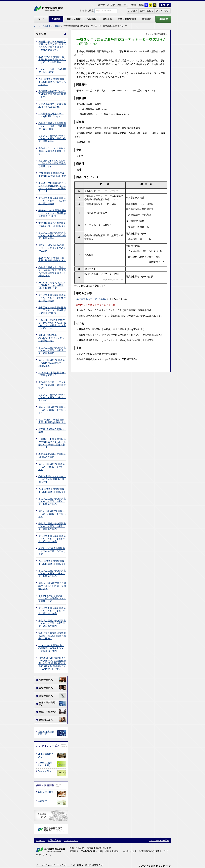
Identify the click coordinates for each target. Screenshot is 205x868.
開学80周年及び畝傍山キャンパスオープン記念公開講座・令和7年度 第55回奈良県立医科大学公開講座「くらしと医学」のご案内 (52, 663)
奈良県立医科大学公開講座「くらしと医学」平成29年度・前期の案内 (52, 139)
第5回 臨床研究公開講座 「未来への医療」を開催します (52, 467)
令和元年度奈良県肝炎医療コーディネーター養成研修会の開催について (52, 310)
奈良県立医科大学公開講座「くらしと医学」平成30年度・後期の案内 (52, 235)
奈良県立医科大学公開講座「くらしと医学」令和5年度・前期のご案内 (52, 526)
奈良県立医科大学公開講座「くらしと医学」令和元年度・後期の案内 (52, 350)
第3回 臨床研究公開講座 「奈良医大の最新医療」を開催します (52, 363)
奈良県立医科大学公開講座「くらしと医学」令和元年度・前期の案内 (52, 298)
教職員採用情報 (46, 792)
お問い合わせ (55, 840)
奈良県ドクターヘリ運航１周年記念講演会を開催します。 (52, 151)
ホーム (37, 26)
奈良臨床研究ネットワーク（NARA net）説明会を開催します (52, 479)
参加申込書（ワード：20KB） (92, 299)
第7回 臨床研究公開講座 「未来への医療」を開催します (52, 551)
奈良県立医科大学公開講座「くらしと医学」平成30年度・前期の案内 (52, 201)
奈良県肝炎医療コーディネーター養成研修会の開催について (52, 385)
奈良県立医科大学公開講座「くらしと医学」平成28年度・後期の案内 (52, 126)
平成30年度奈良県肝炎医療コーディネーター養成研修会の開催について (52, 213)
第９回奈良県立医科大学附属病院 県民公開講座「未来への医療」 (52, 636)
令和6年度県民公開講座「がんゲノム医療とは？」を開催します (52, 598)
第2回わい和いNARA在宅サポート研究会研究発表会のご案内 (52, 248)
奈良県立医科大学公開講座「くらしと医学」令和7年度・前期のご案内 (52, 611)
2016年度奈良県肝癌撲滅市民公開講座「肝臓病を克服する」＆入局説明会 (52, 60)
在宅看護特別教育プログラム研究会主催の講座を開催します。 (52, 94)
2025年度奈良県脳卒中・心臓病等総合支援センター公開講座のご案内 (52, 648)
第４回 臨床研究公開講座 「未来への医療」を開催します (52, 410)
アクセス (40, 840)
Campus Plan (45, 771)
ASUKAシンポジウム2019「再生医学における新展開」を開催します (52, 285)
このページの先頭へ (159, 840)
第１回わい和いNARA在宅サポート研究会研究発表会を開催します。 (52, 163)
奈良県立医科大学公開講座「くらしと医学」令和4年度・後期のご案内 (52, 501)
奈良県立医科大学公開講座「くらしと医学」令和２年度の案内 (52, 398)
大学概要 (46, 26)
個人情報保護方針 (94, 865)
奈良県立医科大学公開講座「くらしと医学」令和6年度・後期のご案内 (52, 573)
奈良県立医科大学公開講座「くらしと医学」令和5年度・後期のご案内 (52, 539)
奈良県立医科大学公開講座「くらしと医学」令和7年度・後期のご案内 (52, 623)
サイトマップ (71, 840)
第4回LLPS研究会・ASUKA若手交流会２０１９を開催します (51, 338)
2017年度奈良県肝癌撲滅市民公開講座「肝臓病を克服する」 (52, 82)
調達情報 (42, 801)
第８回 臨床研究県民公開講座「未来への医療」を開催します (52, 586)
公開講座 (57, 26)
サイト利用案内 (75, 865)
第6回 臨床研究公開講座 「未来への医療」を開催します (52, 514)
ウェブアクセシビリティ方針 (51, 865)
